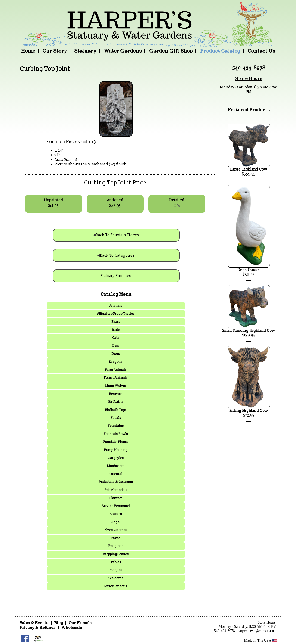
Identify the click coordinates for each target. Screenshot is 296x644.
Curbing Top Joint (45, 69)
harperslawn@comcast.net (257, 631)
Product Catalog (220, 51)
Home (28, 51)
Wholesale (72, 628)
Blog (59, 623)
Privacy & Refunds (37, 628)
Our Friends (80, 623)
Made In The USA (260, 640)
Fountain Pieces (63, 142)
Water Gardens (123, 51)
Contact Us (261, 51)
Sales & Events (34, 623)
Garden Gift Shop (171, 51)
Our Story (55, 51)
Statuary (85, 51)
